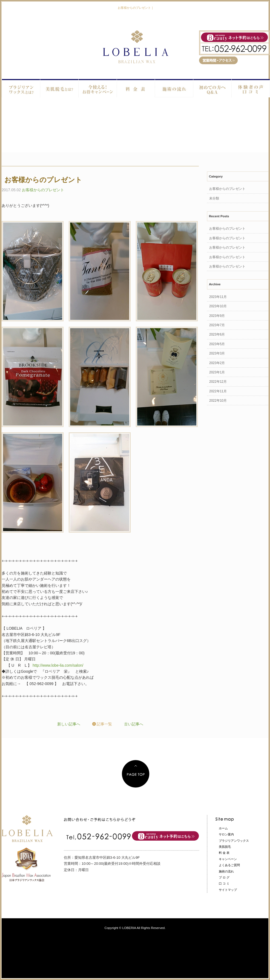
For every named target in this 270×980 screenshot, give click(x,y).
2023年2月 (217, 363)
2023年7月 (217, 325)
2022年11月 (218, 391)
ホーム (223, 828)
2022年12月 (218, 382)
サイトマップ (228, 890)
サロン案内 (226, 834)
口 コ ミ (224, 883)
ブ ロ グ (224, 877)
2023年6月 (217, 334)
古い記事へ (134, 724)
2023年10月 (218, 306)
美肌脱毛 (225, 847)
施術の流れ (226, 871)
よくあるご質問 (229, 865)
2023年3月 (217, 353)
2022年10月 (218, 401)
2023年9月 (217, 316)
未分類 (214, 198)
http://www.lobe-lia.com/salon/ (58, 665)
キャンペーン (228, 859)
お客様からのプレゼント (43, 190)
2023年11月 (218, 297)
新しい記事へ (69, 724)
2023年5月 (217, 344)
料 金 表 (224, 853)
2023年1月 (217, 372)
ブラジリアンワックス (234, 841)
